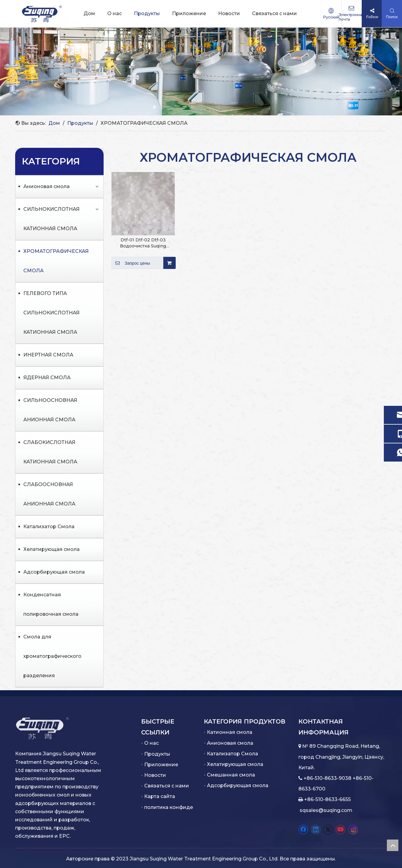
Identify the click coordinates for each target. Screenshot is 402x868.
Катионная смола (230, 732)
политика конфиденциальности (186, 807)
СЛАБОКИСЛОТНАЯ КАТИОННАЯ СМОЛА (50, 452)
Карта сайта (160, 796)
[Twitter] (328, 830)
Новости (155, 775)
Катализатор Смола (49, 527)
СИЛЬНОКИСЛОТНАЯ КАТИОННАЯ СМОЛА (51, 219)
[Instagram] (353, 830)
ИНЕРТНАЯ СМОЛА (48, 355)
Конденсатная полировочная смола (51, 604)
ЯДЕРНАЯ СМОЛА (47, 378)
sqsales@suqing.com (326, 810)
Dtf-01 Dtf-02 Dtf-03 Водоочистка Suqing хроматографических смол (143, 243)
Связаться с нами (167, 786)
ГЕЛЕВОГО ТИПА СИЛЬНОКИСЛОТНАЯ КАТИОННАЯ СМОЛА (51, 313)
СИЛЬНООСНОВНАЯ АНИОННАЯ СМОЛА (50, 410)
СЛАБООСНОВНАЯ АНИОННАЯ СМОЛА (49, 494)
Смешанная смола (231, 775)
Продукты (157, 754)
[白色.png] (43, 728)
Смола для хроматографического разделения (52, 656)
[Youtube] (341, 830)
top (393, 845)
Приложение (161, 765)
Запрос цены (131, 263)
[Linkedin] (316, 830)
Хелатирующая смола (51, 549)
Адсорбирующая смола (54, 572)
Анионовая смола (47, 186)
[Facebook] (303, 830)
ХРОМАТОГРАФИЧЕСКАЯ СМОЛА (56, 261)
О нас (151, 743)
